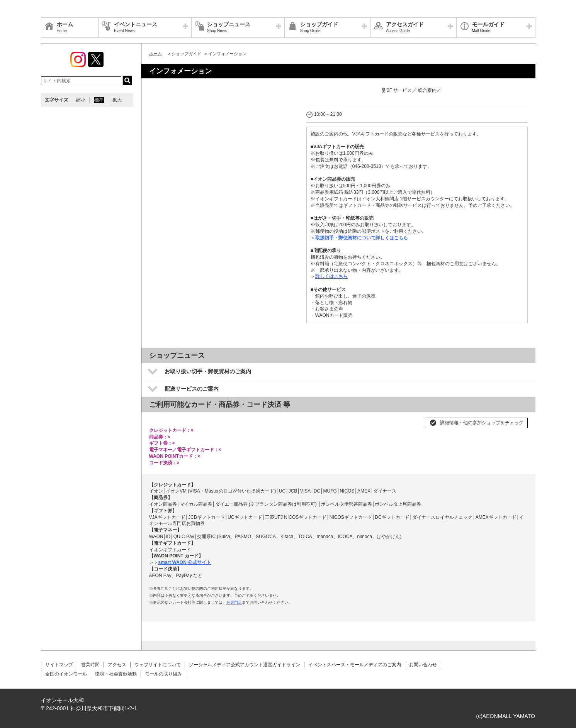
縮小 (81, 100)
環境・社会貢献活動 (116, 674)
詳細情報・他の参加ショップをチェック (482, 423)
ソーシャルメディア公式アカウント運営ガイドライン (245, 665)
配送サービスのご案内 (192, 389)
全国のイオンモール (66, 674)
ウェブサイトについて (158, 665)
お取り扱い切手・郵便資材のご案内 (208, 371)
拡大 (117, 100)
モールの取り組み (163, 674)
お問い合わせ (423, 665)
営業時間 (90, 665)
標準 (99, 100)
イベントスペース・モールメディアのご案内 (355, 665)
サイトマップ (59, 665)
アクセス (117, 665)
